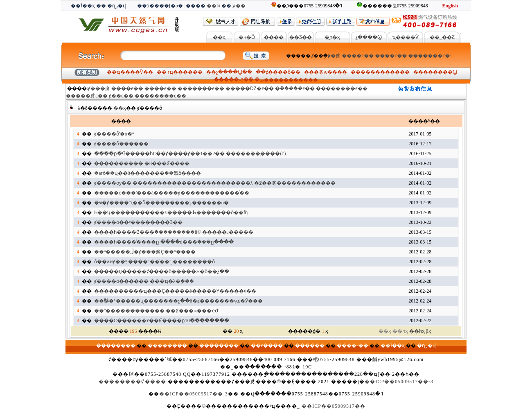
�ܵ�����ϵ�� (295, 88)
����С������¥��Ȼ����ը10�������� (162, 321)
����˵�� (353, 346)
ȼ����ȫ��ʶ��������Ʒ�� (138, 222)
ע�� (239, 6)
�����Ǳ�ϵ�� (250, 88)
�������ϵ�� (433, 56)
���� (274, 37)
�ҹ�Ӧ (247, 37)
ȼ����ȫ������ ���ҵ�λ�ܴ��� (144, 281)
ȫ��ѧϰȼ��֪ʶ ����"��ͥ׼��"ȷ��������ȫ (154, 262)
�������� (380, 72)
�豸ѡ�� (326, 72)
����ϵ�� (360, 56)
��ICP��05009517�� (334, 406)
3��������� (275, 80)
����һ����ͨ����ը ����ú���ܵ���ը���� (164, 242)
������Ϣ (440, 72)
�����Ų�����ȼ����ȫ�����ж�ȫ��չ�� (162, 271)
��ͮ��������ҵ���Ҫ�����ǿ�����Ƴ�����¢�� (175, 291)
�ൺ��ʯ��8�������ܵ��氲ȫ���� (148, 173)
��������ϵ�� (342, 88)
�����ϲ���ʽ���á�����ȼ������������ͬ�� (172, 193)
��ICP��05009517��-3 (399, 382)
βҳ (429, 331)
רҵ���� (180, 72)
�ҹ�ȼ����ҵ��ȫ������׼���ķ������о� (161, 203)
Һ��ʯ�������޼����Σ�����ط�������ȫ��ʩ (171, 212)
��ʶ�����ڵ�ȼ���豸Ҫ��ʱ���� (145, 252)
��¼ (213, 6)
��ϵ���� (267, 346)
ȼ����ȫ (278, 72)
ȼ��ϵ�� (121, 96)
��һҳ (417, 331)
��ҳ (219, 37)
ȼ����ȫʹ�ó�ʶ (114, 134)
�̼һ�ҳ (332, 37)
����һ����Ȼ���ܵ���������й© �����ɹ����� (174, 232)
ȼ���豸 (331, 56)
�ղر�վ (117, 6)
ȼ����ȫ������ (121, 144)
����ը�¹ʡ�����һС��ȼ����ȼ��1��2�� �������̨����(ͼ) (190, 154)
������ (310, 346)
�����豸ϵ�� (87, 96)
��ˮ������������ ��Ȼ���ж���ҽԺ (156, 311)
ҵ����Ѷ (405, 37)
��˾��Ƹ (442, 37)
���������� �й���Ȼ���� (142, 163)
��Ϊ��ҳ (83, 6)
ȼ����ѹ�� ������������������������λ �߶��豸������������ (215, 183)
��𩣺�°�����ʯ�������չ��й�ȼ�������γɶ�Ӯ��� (179, 301)
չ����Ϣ (369, 37)
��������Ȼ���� (132, 382)
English (450, 6)
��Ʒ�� (301, 37)
